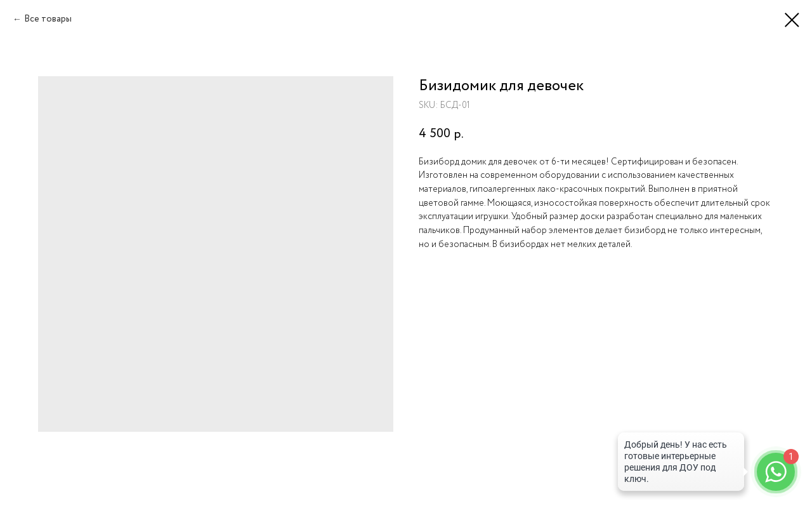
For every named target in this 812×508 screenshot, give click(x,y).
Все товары (48, 19)
